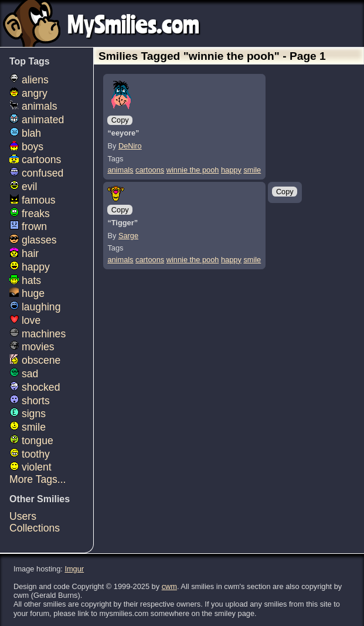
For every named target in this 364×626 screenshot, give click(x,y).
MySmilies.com (133, 23)
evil (23, 187)
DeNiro (130, 146)
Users (23, 516)
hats (25, 280)
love (25, 320)
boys (26, 147)
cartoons (150, 170)
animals (120, 170)
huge (27, 293)
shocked (35, 387)
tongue (31, 441)
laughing (35, 307)
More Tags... (38, 479)
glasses (33, 240)
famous (33, 200)
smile (252, 170)
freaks (30, 214)
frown (28, 226)
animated (37, 120)
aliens (29, 80)
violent (30, 467)
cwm (169, 586)
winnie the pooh (193, 170)
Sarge (128, 236)
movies (32, 347)
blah (25, 133)
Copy (120, 120)
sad (24, 374)
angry (28, 93)
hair (24, 253)
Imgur (74, 569)
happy (231, 170)
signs (28, 414)
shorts (30, 401)
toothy (30, 454)
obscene (35, 360)
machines (38, 334)
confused (36, 173)
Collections (35, 528)
